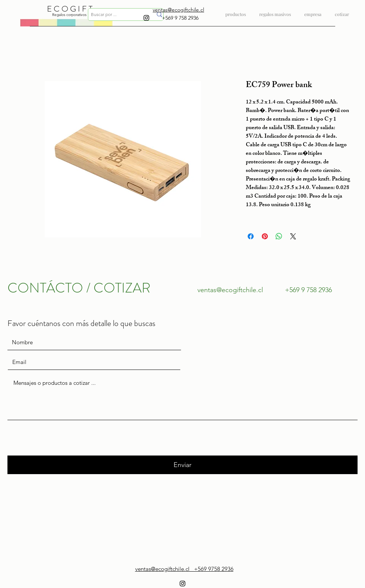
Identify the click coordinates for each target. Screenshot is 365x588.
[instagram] (146, 18)
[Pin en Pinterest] (265, 236)
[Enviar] (182, 465)
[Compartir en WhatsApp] (279, 236)
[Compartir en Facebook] (251, 236)
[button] (275, 11)
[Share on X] (293, 236)
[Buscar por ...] (116, 15)
